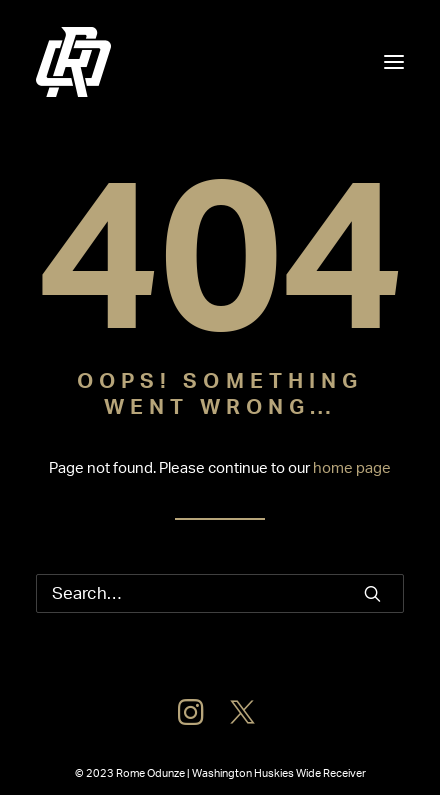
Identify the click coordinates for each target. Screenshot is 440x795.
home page (352, 468)
